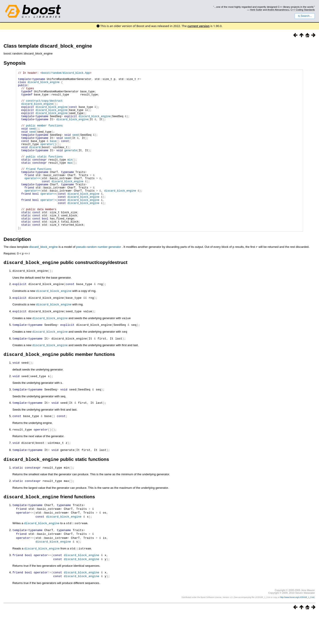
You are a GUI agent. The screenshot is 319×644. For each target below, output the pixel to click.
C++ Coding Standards (303, 10)
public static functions (44, 175)
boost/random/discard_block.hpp (66, 73)
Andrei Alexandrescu (278, 10)
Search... (305, 16)
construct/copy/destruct (44, 107)
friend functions (39, 190)
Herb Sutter (256, 10)
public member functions (44, 137)
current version (198, 26)
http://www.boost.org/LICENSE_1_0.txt (297, 628)
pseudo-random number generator (98, 281)
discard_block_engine (44, 85)
